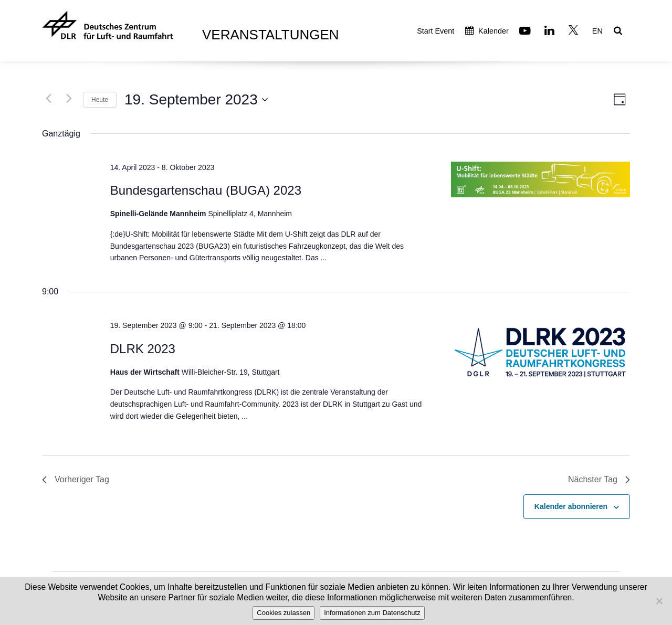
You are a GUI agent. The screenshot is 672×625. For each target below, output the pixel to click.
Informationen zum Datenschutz (372, 613)
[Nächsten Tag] (69, 98)
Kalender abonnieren (571, 506)
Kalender (487, 31)
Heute (100, 100)
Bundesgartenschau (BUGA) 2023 (206, 190)
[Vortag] (48, 98)
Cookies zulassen (283, 613)
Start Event (435, 31)
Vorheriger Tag (76, 479)
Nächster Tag (599, 479)
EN (597, 31)
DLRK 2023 (143, 349)
